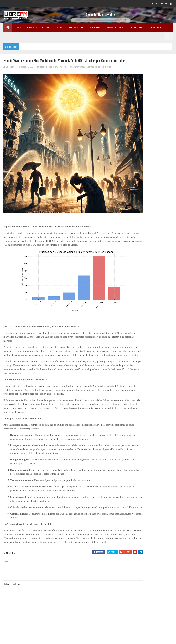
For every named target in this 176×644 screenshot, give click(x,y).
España (50, 73)
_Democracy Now (115, 27)
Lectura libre (94, 36)
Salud (108, 73)
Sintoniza (32, 27)
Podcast (59, 27)
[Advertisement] (153, 129)
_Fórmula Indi (37, 36)
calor (42, 73)
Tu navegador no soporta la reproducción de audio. (101, 20)
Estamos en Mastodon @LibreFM (148, 187)
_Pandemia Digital (15, 36)
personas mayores (75, 73)
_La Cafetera (136, 27)
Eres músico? (76, 27)
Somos (18, 27)
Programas (94, 27)
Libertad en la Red (116, 36)
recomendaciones (95, 73)
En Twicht (55, 36)
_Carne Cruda (155, 27)
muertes (59, 73)
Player (46, 27)
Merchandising (73, 36)
